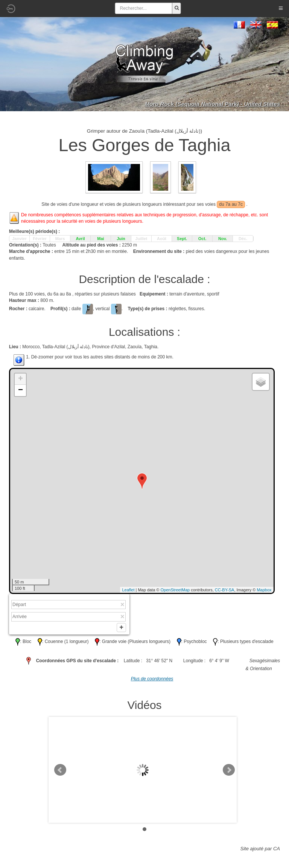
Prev (60, 772)
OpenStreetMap (175, 590)
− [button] (21, 390)
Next (229, 772)
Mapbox (264, 590)
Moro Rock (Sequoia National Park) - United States (212, 104)
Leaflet (128, 590)
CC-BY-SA (225, 590)
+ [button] (21, 379)
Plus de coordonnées (152, 680)
